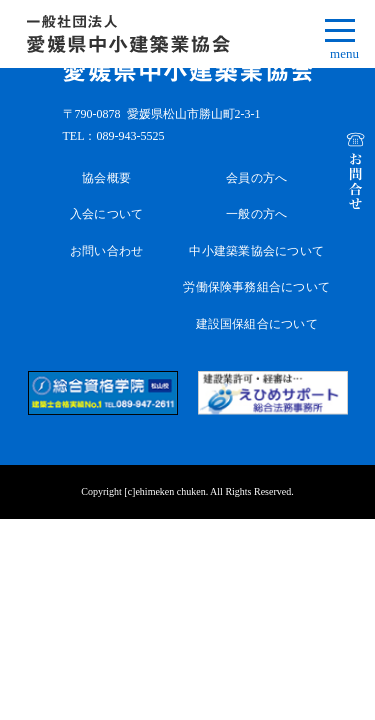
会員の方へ (256, 178)
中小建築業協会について (256, 251)
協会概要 (106, 178)
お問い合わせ (106, 251)
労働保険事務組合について (256, 287)
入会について (106, 214)
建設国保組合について (257, 324)
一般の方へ (256, 214)
